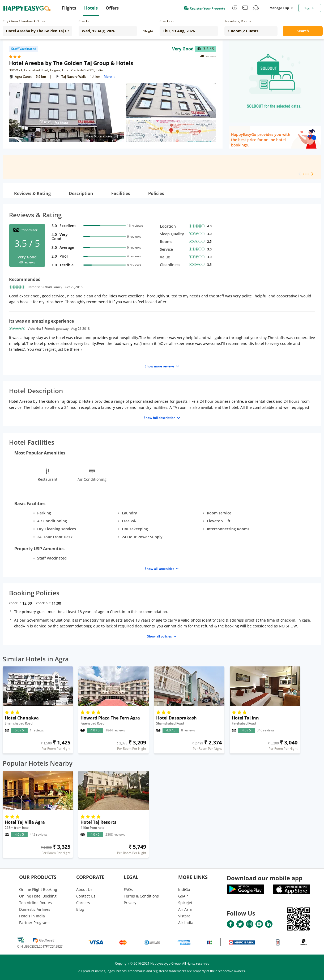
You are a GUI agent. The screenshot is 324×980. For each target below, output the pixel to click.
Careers (83, 903)
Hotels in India (32, 916)
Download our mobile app (265, 878)
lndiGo (184, 889)
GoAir (183, 896)
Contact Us (86, 896)
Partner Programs (35, 923)
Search (303, 31)
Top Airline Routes (35, 903)
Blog (80, 909)
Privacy (130, 903)
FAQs (128, 889)
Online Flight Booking (38, 889)
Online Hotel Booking (38, 896)
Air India (186, 923)
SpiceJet (185, 903)
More (110, 77)
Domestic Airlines (35, 909)
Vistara (184, 916)
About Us (84, 889)
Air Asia (185, 909)
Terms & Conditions (141, 896)
